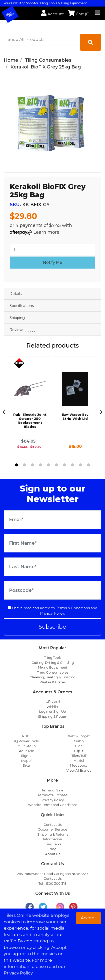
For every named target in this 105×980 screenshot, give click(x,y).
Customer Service (52, 829)
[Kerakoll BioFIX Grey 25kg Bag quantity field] (52, 250)
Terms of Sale (53, 790)
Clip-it (79, 751)
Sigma (26, 756)
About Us (53, 854)
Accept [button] (88, 918)
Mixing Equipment (53, 667)
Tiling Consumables (53, 672)
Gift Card (53, 702)
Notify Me (53, 262)
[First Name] (52, 543)
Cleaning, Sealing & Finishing (52, 677)
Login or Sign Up (53, 711)
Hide (79, 746)
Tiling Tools (53, 658)
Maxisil (79, 761)
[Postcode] (52, 590)
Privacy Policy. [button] (18, 973)
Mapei (26, 761)
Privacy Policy (52, 613)
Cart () (79, 14)
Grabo (79, 741)
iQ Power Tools (26, 741)
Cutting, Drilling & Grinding (53, 663)
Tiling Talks (52, 844)
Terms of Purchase (53, 795)
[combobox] (42, 40)
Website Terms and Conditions (53, 805)
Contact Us (52, 825)
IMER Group (26, 746)
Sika (26, 765)
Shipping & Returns (53, 834)
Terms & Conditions (73, 608)
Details (15, 294)
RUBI (26, 736)
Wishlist (52, 707)
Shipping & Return (53, 716)
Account (52, 14)
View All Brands (79, 770)
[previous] (4, 412)
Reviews (22, 330)
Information (53, 839)
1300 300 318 (56, 883)
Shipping (17, 318)
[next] (101, 412)
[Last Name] (52, 567)
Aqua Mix (26, 751)
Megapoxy (79, 765)
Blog (53, 849)
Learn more (46, 232)
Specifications (22, 306)
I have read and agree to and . (52, 611)
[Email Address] (52, 520)
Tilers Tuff (79, 756)
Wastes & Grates (52, 682)
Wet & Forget (79, 736)
